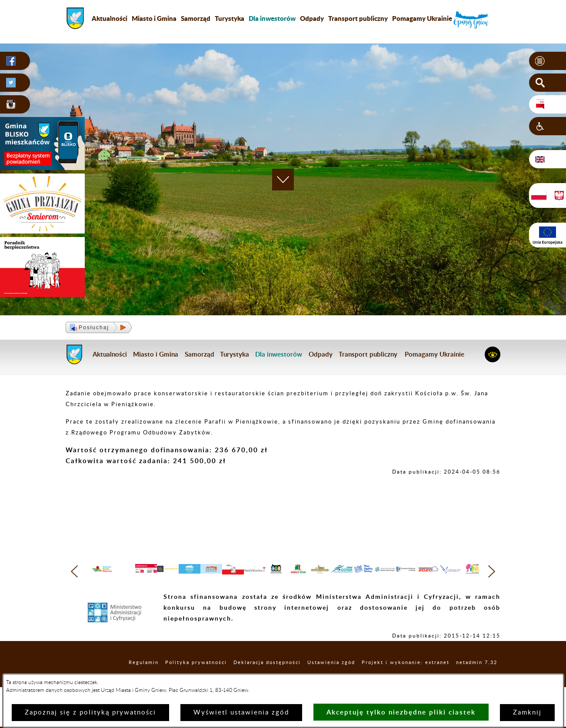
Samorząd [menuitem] (196, 18)
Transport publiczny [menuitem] (358, 18)
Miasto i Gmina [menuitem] (154, 18)
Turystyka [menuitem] (230, 18)
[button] (548, 61)
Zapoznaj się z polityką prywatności (90, 713)
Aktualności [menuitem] (110, 18)
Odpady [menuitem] (312, 18)
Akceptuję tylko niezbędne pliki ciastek (401, 712)
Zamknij (527, 713)
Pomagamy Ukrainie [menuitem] (422, 18)
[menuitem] (272, 18)
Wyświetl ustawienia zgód (241, 713)
